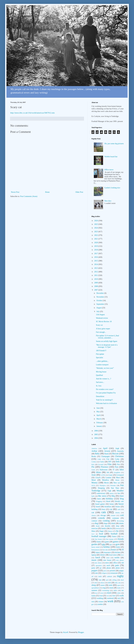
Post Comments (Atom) (29, 196)
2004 (96, 438)
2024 (96, 228)
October (100, 301)
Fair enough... (101, 332)
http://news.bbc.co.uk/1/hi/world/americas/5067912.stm (32, 113)
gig (104, 544)
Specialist (99, 358)
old (123, 563)
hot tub (105, 550)
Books (94, 456)
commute (116, 518)
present (112, 571)
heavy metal (96, 547)
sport (119, 585)
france (114, 536)
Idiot (122, 470)
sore (111, 585)
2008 (96, 286)
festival (118, 528)
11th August (100, 315)
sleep (94, 585)
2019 (96, 246)
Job (108, 472)
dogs (106, 523)
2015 (96, 261)
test (102, 593)
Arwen (107, 451)
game (107, 542)
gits (111, 544)
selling (114, 580)
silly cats (118, 583)
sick (109, 583)
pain (117, 565)
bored (98, 507)
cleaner (113, 515)
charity (117, 513)
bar (119, 493)
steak (111, 588)
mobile (117, 558)
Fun (116, 467)
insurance (107, 552)
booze (121, 504)
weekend (110, 598)
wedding (100, 598)
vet (108, 596)
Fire (118, 464)
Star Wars (115, 488)
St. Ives (99, 386)
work (110, 601)
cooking (106, 521)
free (122, 536)
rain (96, 573)
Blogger (81, 632)
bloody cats (119, 501)
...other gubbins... (102, 361)
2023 (96, 232)
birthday (110, 499)
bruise (118, 507)
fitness (110, 531)
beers (99, 499)
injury (98, 552)
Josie (94, 475)
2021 (96, 239)
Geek (93, 470)
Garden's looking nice (112, 188)
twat (101, 596)
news (107, 563)
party (93, 568)
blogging (99, 501)
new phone (120, 560)
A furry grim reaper (103, 329)
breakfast (108, 507)
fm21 (93, 534)
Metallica (106, 480)
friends (121, 539)
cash (119, 509)
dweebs (108, 526)
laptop (94, 555)
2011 (96, 275)
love (122, 555)
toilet (119, 593)
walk (122, 596)
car (111, 509)
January (99, 426)
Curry (102, 462)
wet (119, 598)
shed (122, 580)
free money (110, 539)
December (100, 293)
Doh (118, 462)
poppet (94, 571)
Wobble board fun (111, 157)
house (113, 550)
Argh (117, 448)
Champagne (105, 456)
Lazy (111, 475)
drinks (121, 523)
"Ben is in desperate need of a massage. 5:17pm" (107, 346)
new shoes (98, 563)
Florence (105, 467)
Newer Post (15, 192)
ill (123, 550)
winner (101, 602)
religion (104, 573)
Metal (94, 480)
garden (94, 544)
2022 (96, 235)
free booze (98, 539)
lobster (103, 555)
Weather (120, 491)
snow (103, 585)
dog (96, 523)
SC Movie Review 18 (104, 322)
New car (117, 483)
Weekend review (102, 318)
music (94, 560)
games (116, 542)
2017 (96, 254)
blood (108, 501)
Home (47, 192)
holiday (107, 547)
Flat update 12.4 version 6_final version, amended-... (107, 337)
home (118, 547)
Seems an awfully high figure (107, 341)
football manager (99, 536)
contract (94, 521)
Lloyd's (98, 478)
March (99, 419)
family (104, 528)
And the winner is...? (104, 379)
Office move (109, 170)
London (108, 478)
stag (104, 588)
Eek (93, 464)
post (105, 571)
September (100, 304)
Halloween (104, 470)
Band (106, 454)
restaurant (114, 573)
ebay (118, 526)
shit (96, 583)
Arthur (94, 451)
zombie (100, 604)
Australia (120, 451)
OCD (93, 486)
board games (100, 504)
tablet (115, 590)
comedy (101, 518)
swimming (106, 590)
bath (93, 496)
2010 (96, 279)
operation (99, 566)
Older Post (79, 192)
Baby (97, 454)
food (101, 534)
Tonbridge (96, 491)
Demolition (100, 396)
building (95, 509)
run (100, 580)
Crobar (94, 462)
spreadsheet (95, 588)
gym (118, 544)
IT (114, 470)
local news (113, 555)
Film (110, 464)
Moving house (101, 372)
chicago (103, 515)
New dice (108, 201)
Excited (101, 464)
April (99, 415)
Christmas (119, 456)
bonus (112, 504)
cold (122, 515)
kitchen (118, 552)
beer (122, 496)
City (108, 459)
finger (102, 531)
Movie (106, 483)
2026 (96, 221)
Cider (99, 459)
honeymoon (95, 550)
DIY (110, 462)
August (99, 308)
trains (93, 596)
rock (100, 576)
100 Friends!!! (101, 351)
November (100, 297)
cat (93, 512)
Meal (118, 478)
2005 (96, 434)
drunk (98, 526)
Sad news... (100, 382)
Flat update (100, 354)
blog (122, 499)
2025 (96, 224)
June (98, 408)
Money (95, 483)
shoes (102, 583)
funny (99, 542)
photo (118, 568)
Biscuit (115, 454)
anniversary (101, 493)
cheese (94, 515)
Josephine (117, 472)
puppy (121, 571)
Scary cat (99, 325)
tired (109, 593)
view (114, 596)
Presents (113, 486)
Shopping (101, 488)
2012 (96, 272)
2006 (96, 431)
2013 (96, 268)
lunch (98, 557)
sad (107, 580)
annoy (112, 493)
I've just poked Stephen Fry (106, 393)
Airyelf (65, 632)
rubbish (110, 577)
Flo (93, 467)
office (115, 563)
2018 (96, 250)
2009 (96, 283)
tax (123, 590)
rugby (120, 576)
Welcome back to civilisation (106, 403)
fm (117, 531)
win (93, 602)
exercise (94, 528)
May (98, 412)
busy (104, 509)
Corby (117, 459)
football (114, 534)
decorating (120, 521)
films (93, 531)
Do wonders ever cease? (105, 389)
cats (104, 512)
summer (94, 590)
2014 (96, 264)
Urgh (109, 491)
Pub (122, 485)
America (94, 448)
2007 (96, 290)
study (119, 588)
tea (96, 593)
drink (113, 523)
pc (101, 568)
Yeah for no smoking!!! (104, 400)
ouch (108, 565)
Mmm (117, 480)
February (100, 423)
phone (109, 568)
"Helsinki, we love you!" (105, 368)
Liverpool (120, 475)
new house (107, 560)
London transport (102, 365)
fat (111, 528)
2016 (96, 257)
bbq (113, 496)
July (98, 311)
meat (108, 558)
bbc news (102, 496)
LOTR (103, 475)
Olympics (103, 486)
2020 (96, 243)
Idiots (99, 472)
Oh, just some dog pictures (114, 144)
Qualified (99, 375)
